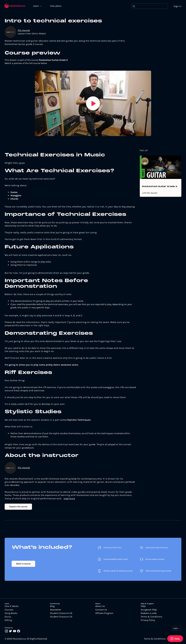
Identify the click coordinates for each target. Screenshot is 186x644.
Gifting (8, 620)
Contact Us (101, 610)
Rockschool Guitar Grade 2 (160, 187)
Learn (37, 6)
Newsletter (56, 610)
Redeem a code (149, 613)
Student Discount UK (61, 613)
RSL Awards (24, 30)
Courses (9, 610)
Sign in (177, 6)
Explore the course (18, 507)
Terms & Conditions (151, 617)
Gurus (8, 617)
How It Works (12, 606)
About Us (100, 606)
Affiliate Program (104, 613)
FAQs (143, 606)
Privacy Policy (148, 620)
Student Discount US (61, 617)
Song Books (11, 613)
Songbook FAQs (149, 610)
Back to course (23, 564)
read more (69, 498)
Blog (52, 606)
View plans (56, 6)
